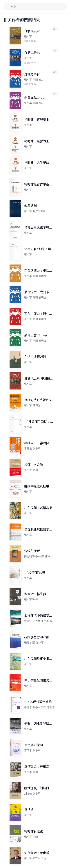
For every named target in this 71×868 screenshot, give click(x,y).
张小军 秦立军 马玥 (35, 858)
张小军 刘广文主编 (35, 211)
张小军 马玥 (31, 470)
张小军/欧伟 (31, 599)
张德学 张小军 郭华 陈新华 (39, 707)
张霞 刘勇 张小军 (34, 643)
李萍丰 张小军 (32, 750)
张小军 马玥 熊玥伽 (35, 276)
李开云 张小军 (32, 448)
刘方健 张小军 (32, 794)
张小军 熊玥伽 (32, 405)
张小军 (28, 36)
